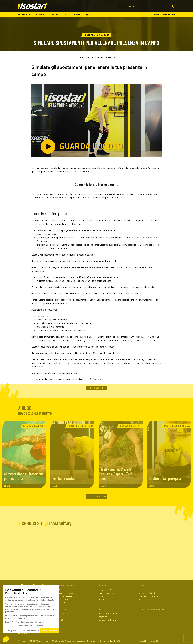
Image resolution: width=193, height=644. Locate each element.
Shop (89, 15)
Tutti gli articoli (97, 497)
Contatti (62, 603)
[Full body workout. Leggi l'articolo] (72, 455)
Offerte (101, 599)
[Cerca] (172, 7)
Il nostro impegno (65, 596)
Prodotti (42, 15)
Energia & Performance (148, 590)
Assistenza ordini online (108, 620)
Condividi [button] (97, 388)
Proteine (102, 596)
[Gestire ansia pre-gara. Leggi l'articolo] (169, 455)
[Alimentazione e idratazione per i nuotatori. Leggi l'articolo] (24, 455)
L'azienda (62, 590)
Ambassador (64, 613)
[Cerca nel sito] (149, 7)
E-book (79, 15)
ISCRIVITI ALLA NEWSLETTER (152, 609)
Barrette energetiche (107, 593)
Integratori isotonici (107, 590)
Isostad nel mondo (66, 593)
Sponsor (62, 617)
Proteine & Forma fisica (105, 57)
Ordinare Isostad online (108, 613)
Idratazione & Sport (147, 593)
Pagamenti (103, 617)
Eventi (61, 620)
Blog (68, 15)
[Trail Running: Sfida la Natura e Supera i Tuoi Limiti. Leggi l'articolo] (121, 455)
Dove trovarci (64, 599)
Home (80, 57)
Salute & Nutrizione (147, 599)
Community (56, 15)
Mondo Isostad (26, 15)
